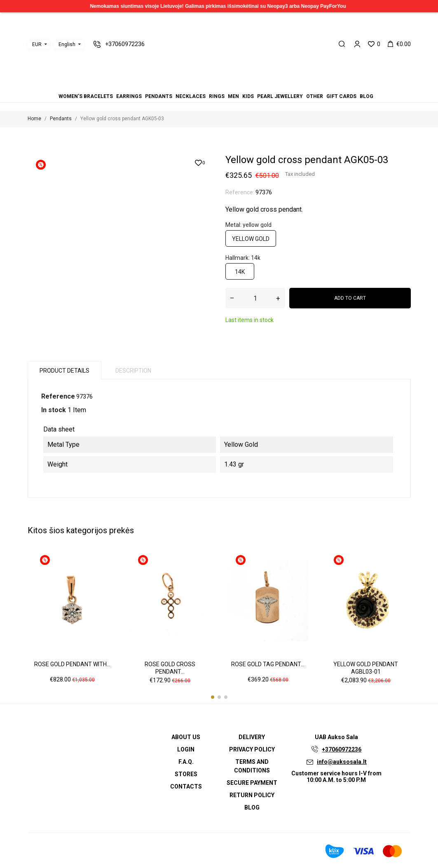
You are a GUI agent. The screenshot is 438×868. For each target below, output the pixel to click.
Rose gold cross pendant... (170, 668)
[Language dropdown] (69, 44)
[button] (213, 697)
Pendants (159, 96)
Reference (58, 396)
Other (315, 96)
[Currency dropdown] (39, 44)
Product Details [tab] (64, 371)
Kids (248, 96)
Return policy (252, 795)
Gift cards (341, 96)
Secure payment (252, 783)
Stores (186, 774)
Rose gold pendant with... (72, 664)
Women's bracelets (86, 96)
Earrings (129, 96)
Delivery (252, 737)
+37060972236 (342, 749)
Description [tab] (133, 371)
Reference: (240, 192)
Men (233, 96)
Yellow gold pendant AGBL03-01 (366, 668)
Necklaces (191, 96)
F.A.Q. (186, 762)
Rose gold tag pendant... (268, 664)
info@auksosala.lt (342, 762)
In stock (54, 410)
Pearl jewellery (280, 96)
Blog (367, 96)
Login (186, 749)
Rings (217, 96)
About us (186, 737)
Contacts (186, 786)
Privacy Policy (252, 749)
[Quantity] (255, 298)
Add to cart (350, 298)
